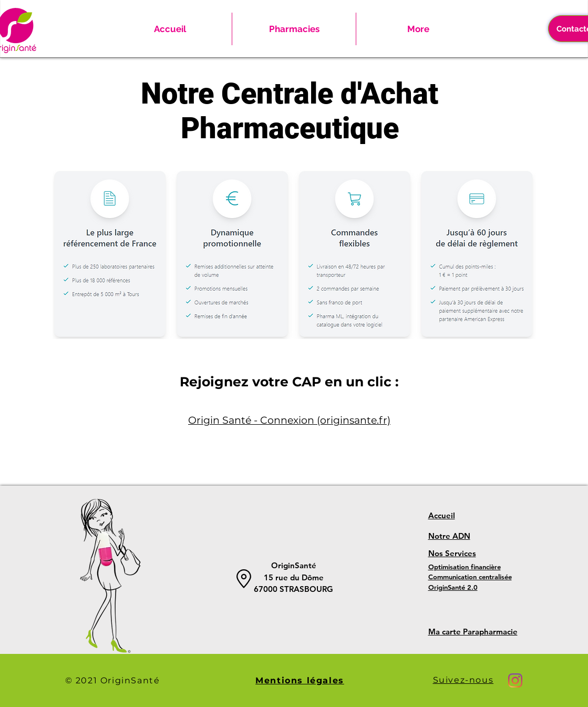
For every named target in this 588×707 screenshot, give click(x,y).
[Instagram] (515, 680)
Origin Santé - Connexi (245, 420)
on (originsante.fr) (346, 420)
